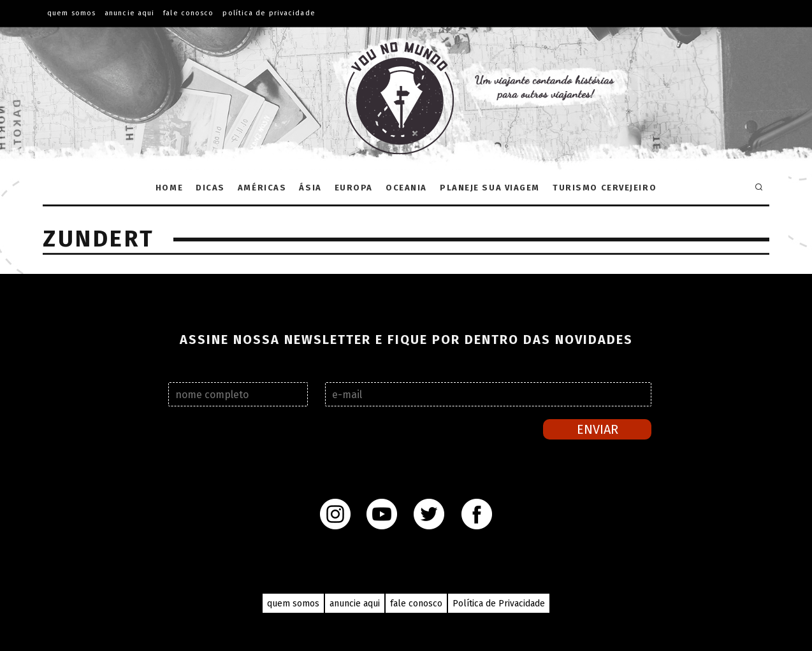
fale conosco (416, 604)
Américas (262, 188)
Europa (354, 188)
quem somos (293, 604)
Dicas (210, 188)
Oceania (406, 188)
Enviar (598, 429)
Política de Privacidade (269, 13)
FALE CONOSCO (188, 13)
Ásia (310, 188)
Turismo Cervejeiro (605, 188)
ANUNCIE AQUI (129, 13)
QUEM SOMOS (71, 13)
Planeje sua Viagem (490, 188)
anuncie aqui (355, 604)
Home (169, 188)
